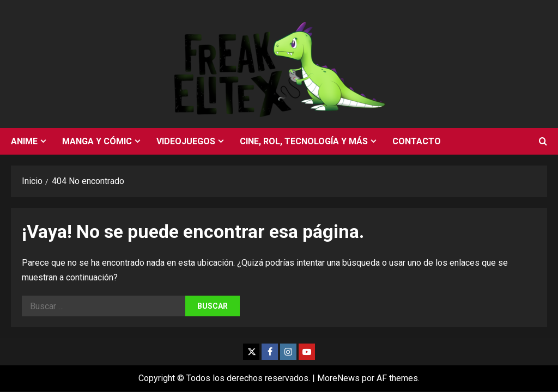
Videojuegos (186, 141)
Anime (24, 141)
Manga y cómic (97, 141)
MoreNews (338, 378)
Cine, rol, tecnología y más (304, 141)
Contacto (417, 141)
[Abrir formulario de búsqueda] (543, 142)
